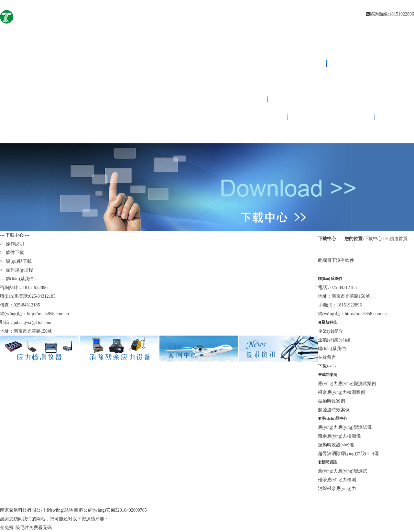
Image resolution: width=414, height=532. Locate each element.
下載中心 (32, 134)
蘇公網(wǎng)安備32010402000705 (113, 510)
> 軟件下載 (12, 253)
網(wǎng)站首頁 (41, 45)
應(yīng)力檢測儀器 (229, 45)
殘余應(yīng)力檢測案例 (342, 392)
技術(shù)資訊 (109, 81)
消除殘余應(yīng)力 (337, 488)
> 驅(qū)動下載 (16, 261)
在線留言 (327, 357)
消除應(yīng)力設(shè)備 (169, 63)
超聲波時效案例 (334, 410)
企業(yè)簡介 (331, 331)
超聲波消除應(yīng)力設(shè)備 (348, 454)
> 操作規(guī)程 (16, 270)
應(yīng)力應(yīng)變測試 (343, 471)
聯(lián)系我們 (331, 117)
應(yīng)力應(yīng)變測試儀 (345, 427)
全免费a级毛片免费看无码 (26, 528)
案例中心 (140, 99)
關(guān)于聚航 (150, 117)
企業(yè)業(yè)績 (334, 340)
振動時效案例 (332, 401)
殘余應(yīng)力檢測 (337, 480)
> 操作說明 (12, 244)
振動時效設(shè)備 (336, 445)
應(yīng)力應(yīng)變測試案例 (347, 384)
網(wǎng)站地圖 (62, 510)
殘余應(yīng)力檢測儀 (339, 436)
